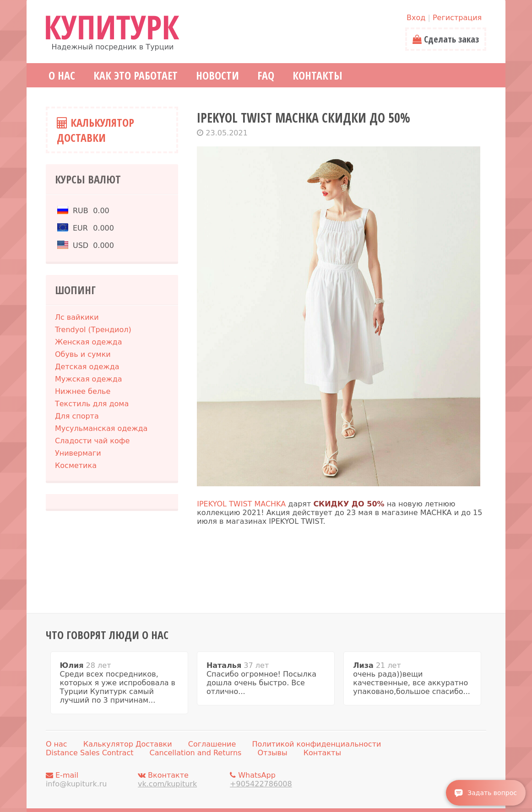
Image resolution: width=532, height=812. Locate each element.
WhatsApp (273, 780)
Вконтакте (181, 780)
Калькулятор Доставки (95, 130)
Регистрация (457, 18)
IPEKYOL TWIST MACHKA (241, 504)
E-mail (89, 780)
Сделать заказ (446, 39)
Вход (416, 18)
